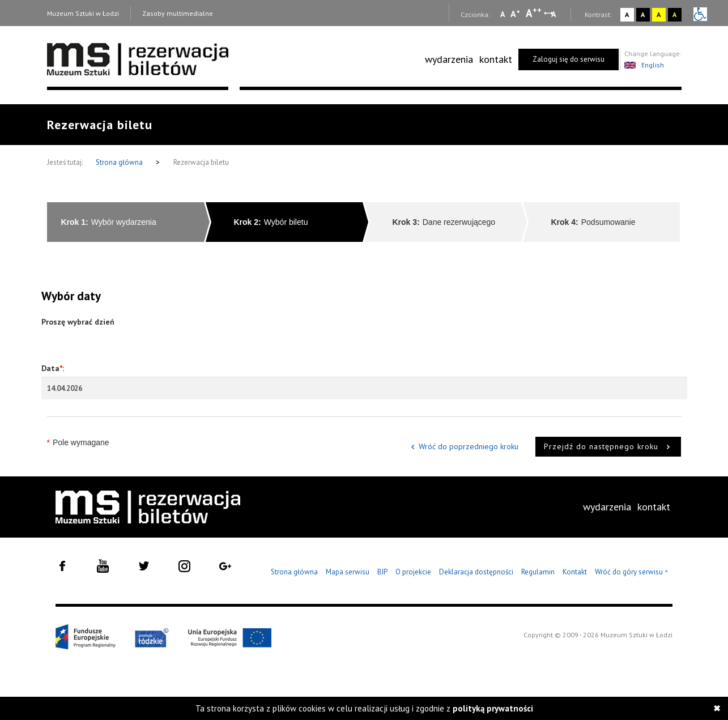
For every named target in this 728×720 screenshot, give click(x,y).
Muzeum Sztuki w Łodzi (83, 13)
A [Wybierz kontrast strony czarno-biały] (643, 14)
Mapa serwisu (348, 572)
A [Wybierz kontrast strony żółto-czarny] (659, 14)
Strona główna (120, 162)
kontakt (496, 59)
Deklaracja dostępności (476, 572)
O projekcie (413, 572)
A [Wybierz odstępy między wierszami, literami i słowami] (554, 14)
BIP (382, 572)
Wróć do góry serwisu (632, 572)
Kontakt (575, 572)
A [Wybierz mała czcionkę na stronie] (503, 14)
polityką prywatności (493, 708)
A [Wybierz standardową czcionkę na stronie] (515, 14)
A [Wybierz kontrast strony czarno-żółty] (674, 14)
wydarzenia (449, 59)
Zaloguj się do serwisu (569, 59)
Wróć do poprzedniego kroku (469, 446)
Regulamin (538, 572)
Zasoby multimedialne (178, 13)
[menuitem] (449, 59)
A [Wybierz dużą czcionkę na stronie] (534, 13)
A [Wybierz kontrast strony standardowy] (627, 14)
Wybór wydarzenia (109, 222)
